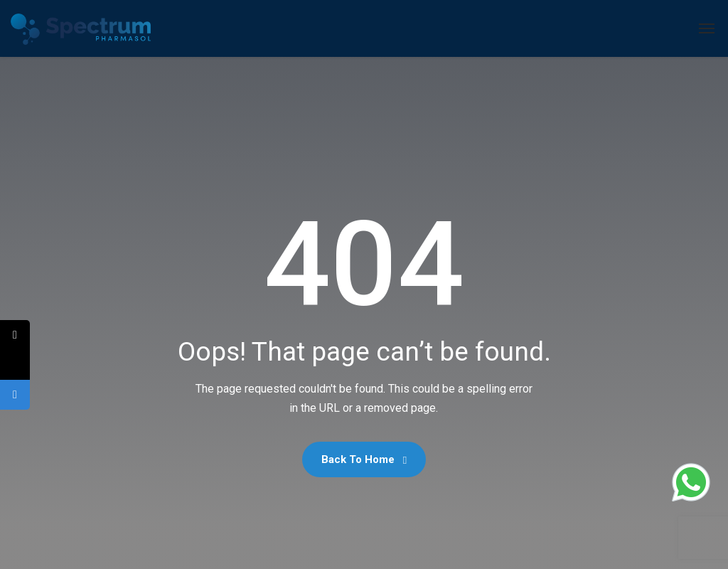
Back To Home (364, 459)
